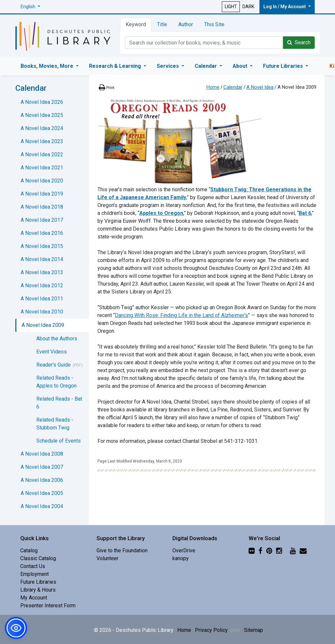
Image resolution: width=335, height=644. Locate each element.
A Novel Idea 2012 (42, 285)
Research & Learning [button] (116, 66)
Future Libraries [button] (284, 66)
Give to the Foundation (122, 550)
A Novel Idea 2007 (42, 467)
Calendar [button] (206, 66)
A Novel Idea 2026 (42, 102)
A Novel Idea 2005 (42, 493)
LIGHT (231, 7)
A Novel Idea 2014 (42, 259)
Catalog (29, 550)
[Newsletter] (303, 550)
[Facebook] (260, 550)
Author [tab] (186, 24)
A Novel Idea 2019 (42, 194)
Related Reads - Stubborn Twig (55, 424)
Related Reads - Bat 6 (59, 403)
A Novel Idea (260, 87)
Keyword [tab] (136, 24)
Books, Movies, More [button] (48, 66)
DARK (248, 7)
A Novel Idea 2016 (42, 233)
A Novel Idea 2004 (42, 506)
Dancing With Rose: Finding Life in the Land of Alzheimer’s (181, 315)
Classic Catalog (38, 558)
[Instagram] (279, 550)
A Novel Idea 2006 (42, 480)
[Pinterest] (269, 550)
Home (213, 87)
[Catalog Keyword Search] (204, 43)
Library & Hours (38, 590)
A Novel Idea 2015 (42, 246)
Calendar (233, 87)
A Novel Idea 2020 (42, 181)
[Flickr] (252, 550)
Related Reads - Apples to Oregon (56, 382)
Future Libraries (38, 582)
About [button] (241, 66)
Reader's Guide (53, 365)
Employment (35, 574)
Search (299, 42)
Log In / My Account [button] (285, 7)
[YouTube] (293, 550)
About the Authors (57, 339)
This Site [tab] (214, 24)
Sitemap (254, 630)
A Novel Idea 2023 (42, 141)
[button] (30, 7)
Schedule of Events (59, 441)
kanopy (181, 558)
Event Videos (52, 352)
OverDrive (184, 550)
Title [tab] (162, 24)
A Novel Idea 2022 (42, 154)
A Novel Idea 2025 (42, 115)
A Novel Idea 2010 (42, 312)
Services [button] (168, 66)
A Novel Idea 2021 (42, 168)
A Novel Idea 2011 (42, 299)
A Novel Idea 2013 (42, 272)
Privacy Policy (218, 630)
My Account (34, 598)
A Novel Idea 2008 (42, 454)
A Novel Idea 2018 (42, 207)
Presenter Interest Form (48, 606)
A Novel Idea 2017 (42, 220)
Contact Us (33, 566)
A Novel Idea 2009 (43, 325)
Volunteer (107, 558)
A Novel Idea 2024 (42, 128)
